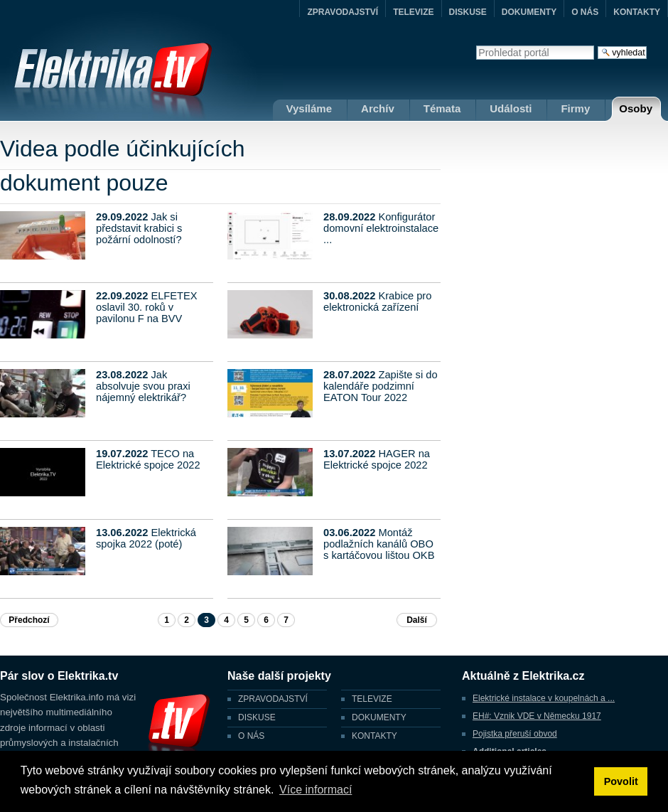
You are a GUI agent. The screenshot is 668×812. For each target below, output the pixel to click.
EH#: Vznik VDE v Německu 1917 (537, 716)
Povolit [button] (621, 781)
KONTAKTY (637, 12)
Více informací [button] (316, 790)
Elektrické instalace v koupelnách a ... (544, 698)
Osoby (636, 108)
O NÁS (585, 12)
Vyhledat (476, 45)
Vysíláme (309, 108)
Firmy (575, 108)
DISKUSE (468, 12)
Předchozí (29, 620)
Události (511, 108)
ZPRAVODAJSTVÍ (343, 12)
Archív (378, 108)
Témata (442, 108)
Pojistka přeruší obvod (515, 734)
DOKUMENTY (529, 12)
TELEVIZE (413, 12)
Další (417, 620)
